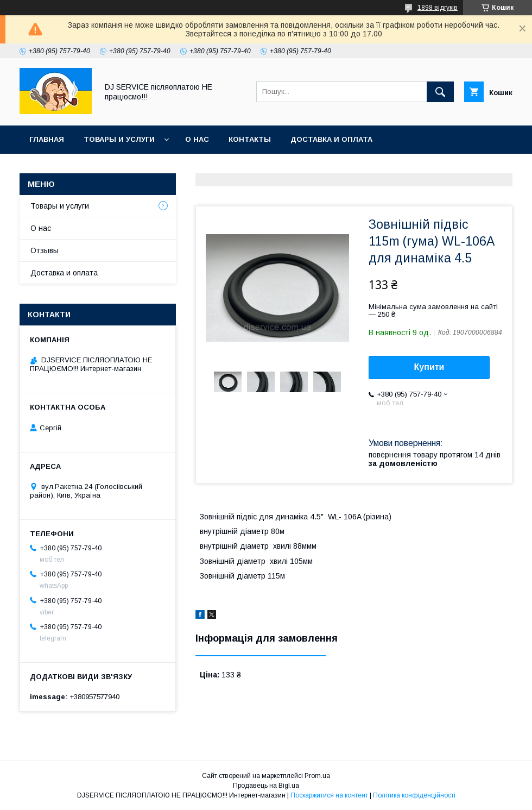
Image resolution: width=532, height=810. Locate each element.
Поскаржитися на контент (329, 795)
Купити (429, 367)
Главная (47, 139)
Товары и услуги (119, 139)
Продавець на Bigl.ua (266, 786)
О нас (197, 139)
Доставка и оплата (331, 139)
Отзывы (45, 250)
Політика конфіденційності (414, 795)
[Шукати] (440, 92)
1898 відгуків (438, 8)
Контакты (250, 139)
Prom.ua (317, 776)
